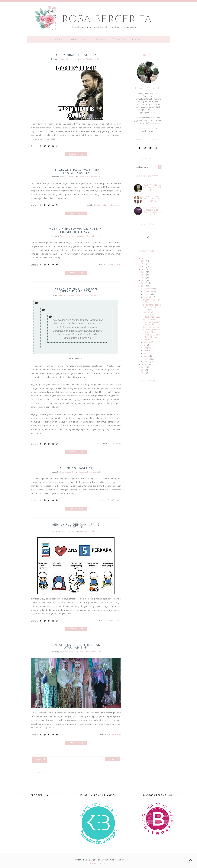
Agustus (147, 342)
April (146, 353)
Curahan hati (100, 205)
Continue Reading (76, 154)
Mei (145, 350)
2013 (144, 367)
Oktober (147, 294)
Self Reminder (115, 443)
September (149, 297)
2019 (144, 275)
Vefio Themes (117, 860)
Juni (145, 348)
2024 (144, 261)
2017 (144, 280)
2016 (144, 283)
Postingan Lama (113, 759)
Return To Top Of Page (99, 864)
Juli (145, 345)
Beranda (59, 39)
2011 (144, 373)
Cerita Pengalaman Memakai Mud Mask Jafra (152, 187)
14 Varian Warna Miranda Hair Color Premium (152, 198)
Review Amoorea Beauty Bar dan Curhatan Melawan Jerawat (152, 211)
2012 (144, 370)
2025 (144, 258)
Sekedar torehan (114, 205)
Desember (148, 289)
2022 (144, 267)
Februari (147, 359)
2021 (144, 269)
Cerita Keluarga (79, 39)
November (149, 291)
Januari (147, 362)
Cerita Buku (99, 39)
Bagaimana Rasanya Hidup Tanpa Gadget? (76, 172)
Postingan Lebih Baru (39, 760)
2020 (144, 272)
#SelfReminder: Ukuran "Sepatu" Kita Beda (76, 290)
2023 (144, 264)
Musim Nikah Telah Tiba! (76, 55)
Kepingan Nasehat (76, 468)
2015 (144, 286)
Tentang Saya (119, 39)
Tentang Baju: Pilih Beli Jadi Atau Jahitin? (76, 646)
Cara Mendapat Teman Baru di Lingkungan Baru (76, 231)
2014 (144, 364)
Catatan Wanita (114, 734)
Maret (146, 356)
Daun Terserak (115, 500)
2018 (144, 278)
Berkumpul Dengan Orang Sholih (76, 526)
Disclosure (138, 39)
